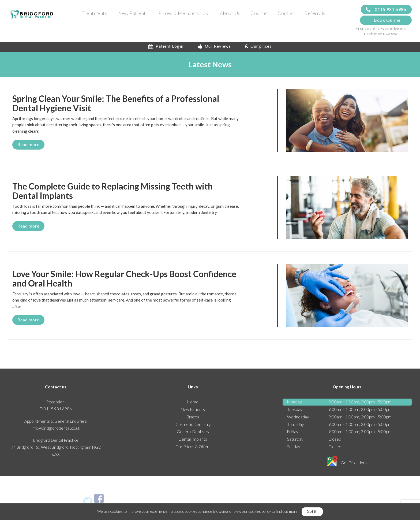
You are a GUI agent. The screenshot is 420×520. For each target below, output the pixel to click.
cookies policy (260, 511)
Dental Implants (193, 441)
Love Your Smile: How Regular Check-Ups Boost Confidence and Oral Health (124, 280)
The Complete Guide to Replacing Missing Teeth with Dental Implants (112, 193)
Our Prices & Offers (193, 448)
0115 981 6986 (386, 10)
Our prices (258, 48)
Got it (312, 511)
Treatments (94, 13)
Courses (260, 13)
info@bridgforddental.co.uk (56, 430)
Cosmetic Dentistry (193, 426)
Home (193, 404)
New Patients (193, 411)
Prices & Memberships (183, 13)
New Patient (132, 13)
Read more (28, 146)
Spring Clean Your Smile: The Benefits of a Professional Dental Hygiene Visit (116, 105)
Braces (193, 418)
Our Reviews (214, 48)
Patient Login (166, 48)
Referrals (315, 13)
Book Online (387, 20)
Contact (287, 13)
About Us (230, 13)
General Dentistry (193, 433)
